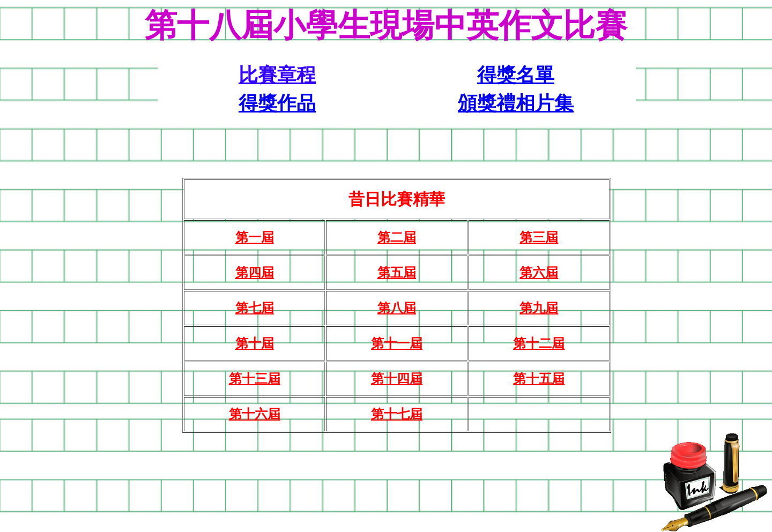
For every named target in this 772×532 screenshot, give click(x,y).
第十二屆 (539, 343)
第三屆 (539, 237)
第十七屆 (397, 414)
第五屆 (397, 273)
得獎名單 (516, 75)
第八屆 (397, 308)
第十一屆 (397, 343)
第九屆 (539, 308)
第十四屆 (397, 379)
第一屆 (255, 237)
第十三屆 (255, 379)
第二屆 (397, 237)
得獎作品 (277, 103)
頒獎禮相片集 (516, 103)
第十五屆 (539, 379)
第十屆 (255, 343)
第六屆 (539, 273)
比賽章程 (277, 75)
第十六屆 (255, 414)
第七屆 (255, 308)
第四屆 (255, 273)
